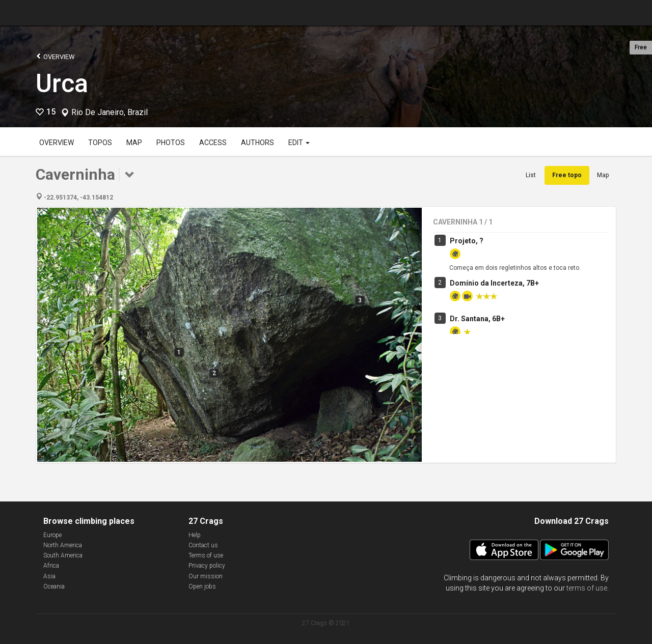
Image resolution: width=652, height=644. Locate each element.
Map (134, 143)
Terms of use (206, 555)
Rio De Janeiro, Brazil (110, 113)
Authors (257, 143)
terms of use (587, 588)
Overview (55, 56)
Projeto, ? (467, 241)
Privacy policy (207, 566)
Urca (62, 83)
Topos (100, 143)
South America (63, 555)
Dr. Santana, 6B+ (477, 319)
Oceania (54, 586)
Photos (171, 143)
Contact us (203, 545)
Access (213, 143)
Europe (52, 535)
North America (63, 545)
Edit (299, 143)
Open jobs (202, 586)
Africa (51, 566)
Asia (49, 576)
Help (195, 535)
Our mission (206, 576)
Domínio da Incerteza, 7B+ (494, 283)
